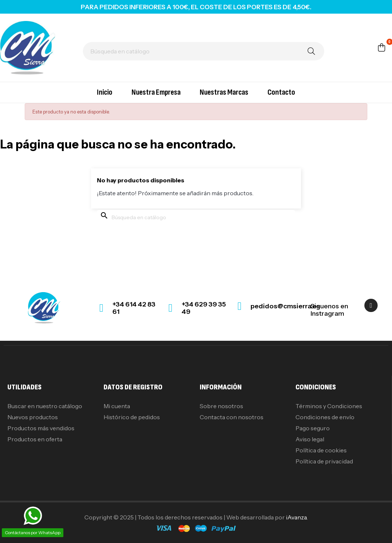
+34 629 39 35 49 (204, 308)
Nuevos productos (33, 417)
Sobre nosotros (221, 406)
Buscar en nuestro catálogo (45, 406)
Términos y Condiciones (329, 406)
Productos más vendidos (41, 428)
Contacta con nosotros (232, 417)
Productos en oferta (35, 439)
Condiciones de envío (325, 417)
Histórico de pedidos (132, 417)
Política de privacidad (324, 461)
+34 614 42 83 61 (134, 308)
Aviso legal (310, 439)
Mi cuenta (117, 406)
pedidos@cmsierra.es (285, 306)
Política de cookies (321, 450)
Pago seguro (313, 428)
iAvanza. (297, 517)
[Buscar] (204, 51)
